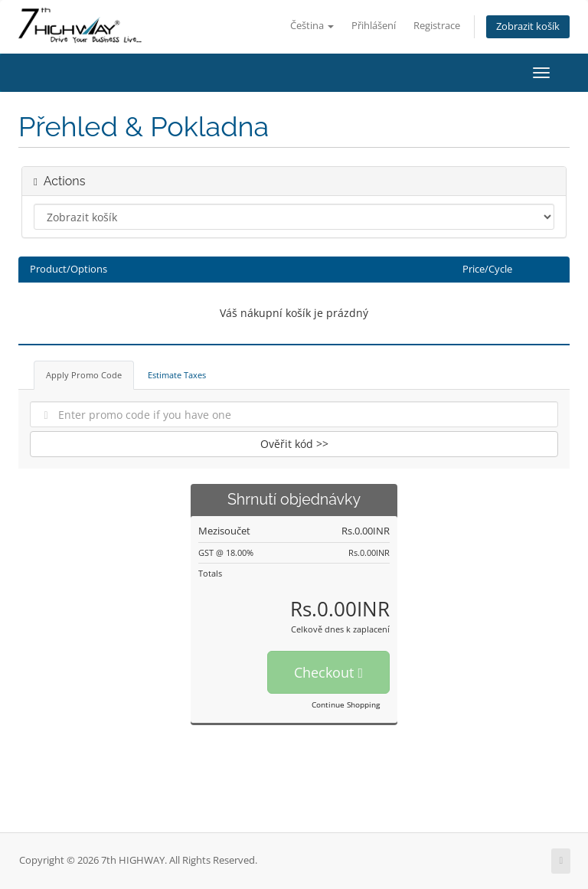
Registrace (437, 26)
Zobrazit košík (528, 26)
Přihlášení (374, 26)
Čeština (312, 26)
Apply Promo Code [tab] (84, 375)
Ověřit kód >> (294, 444)
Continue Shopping (346, 704)
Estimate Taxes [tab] (177, 375)
